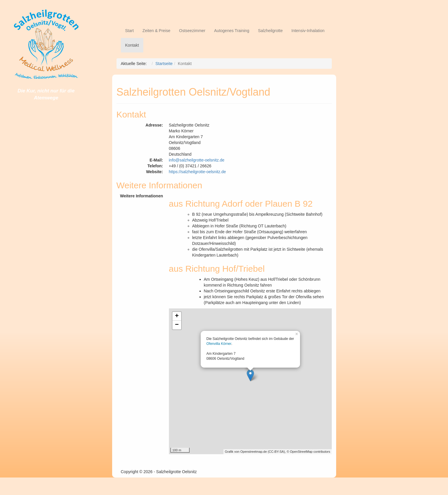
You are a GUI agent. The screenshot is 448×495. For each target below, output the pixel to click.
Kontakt (132, 45)
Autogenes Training (232, 31)
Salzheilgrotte (270, 31)
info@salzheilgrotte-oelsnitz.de (197, 160)
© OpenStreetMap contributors (308, 452)
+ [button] (177, 316)
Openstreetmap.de (254, 452)
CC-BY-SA (276, 452)
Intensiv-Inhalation (308, 31)
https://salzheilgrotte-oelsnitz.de (197, 172)
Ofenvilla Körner (219, 344)
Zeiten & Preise (156, 31)
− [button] (177, 325)
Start (130, 31)
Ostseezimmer (192, 31)
